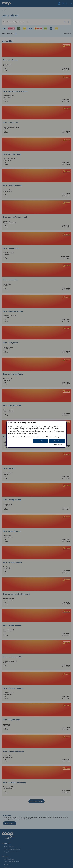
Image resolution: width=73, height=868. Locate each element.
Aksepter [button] (57, 441)
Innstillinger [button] (58, 445)
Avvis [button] (41, 441)
